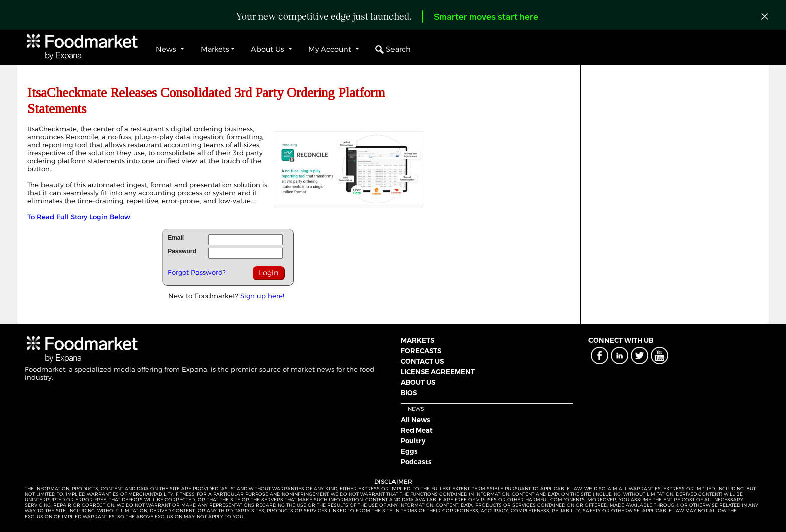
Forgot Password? (197, 272)
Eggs (409, 451)
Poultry (413, 441)
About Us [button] (268, 49)
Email (176, 238)
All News (415, 420)
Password (182, 251)
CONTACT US (422, 361)
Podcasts (416, 462)
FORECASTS (421, 351)
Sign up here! (262, 296)
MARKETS (417, 340)
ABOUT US (418, 382)
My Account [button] (331, 49)
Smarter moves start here (486, 17)
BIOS (409, 393)
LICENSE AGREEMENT (438, 372)
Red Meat (417, 430)
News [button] (167, 49)
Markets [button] (215, 49)
